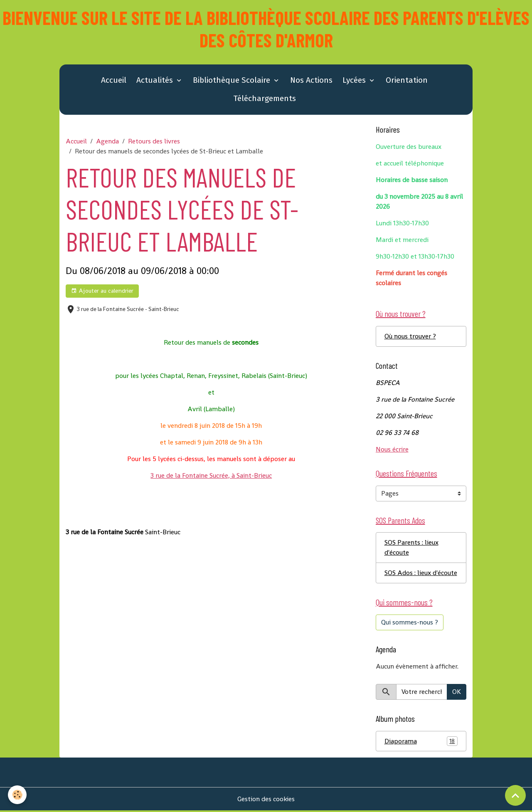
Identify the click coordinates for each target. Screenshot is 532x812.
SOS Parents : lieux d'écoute (411, 548)
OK (457, 692)
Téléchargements (265, 99)
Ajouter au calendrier (102, 291)
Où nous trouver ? (410, 337)
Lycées (355, 80)
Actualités (156, 80)
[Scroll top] (515, 795)
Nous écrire (392, 450)
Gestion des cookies (266, 800)
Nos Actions (311, 80)
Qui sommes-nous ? (410, 623)
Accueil (114, 80)
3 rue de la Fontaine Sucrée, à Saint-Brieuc (211, 476)
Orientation (407, 80)
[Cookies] (18, 795)
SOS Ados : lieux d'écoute (421, 574)
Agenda (107, 142)
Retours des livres (154, 142)
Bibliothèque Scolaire (233, 80)
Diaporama (421, 742)
